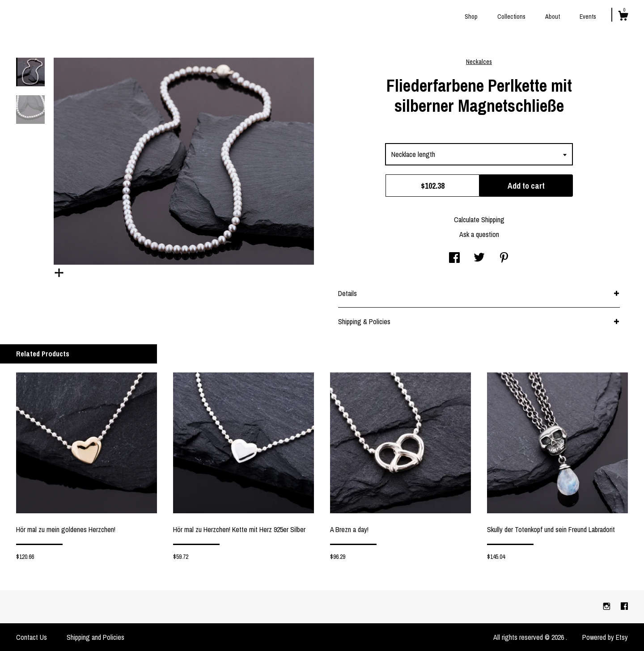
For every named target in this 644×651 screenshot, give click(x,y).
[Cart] (623, 17)
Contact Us (32, 637)
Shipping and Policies (95, 637)
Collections (511, 17)
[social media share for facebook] (454, 258)
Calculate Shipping (479, 220)
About (553, 17)
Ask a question (479, 234)
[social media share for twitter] (479, 258)
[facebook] (624, 606)
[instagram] (608, 606)
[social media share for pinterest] (504, 258)
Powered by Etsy (605, 637)
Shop (471, 17)
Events (588, 17)
